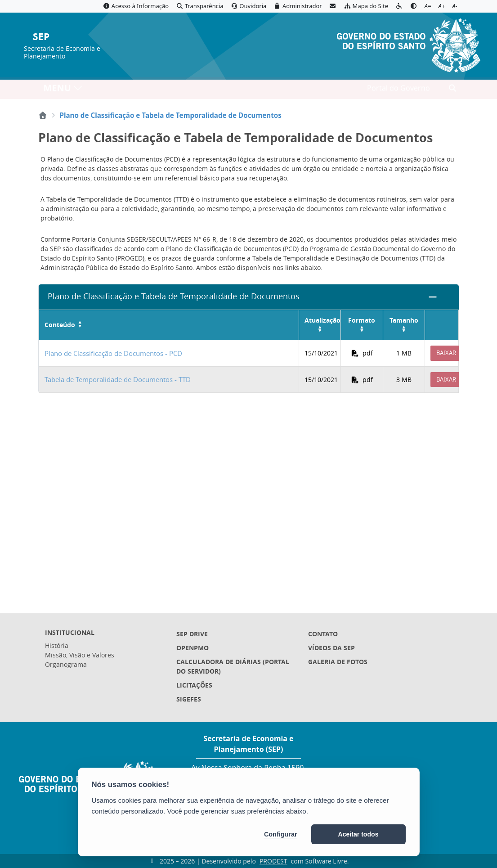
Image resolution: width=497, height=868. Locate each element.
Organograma (66, 664)
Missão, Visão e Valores (80, 655)
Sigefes (189, 699)
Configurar (281, 834)
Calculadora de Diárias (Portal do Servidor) (233, 666)
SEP (41, 37)
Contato (323, 634)
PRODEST (273, 861)
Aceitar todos (358, 834)
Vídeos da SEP (331, 648)
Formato (362, 320)
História (57, 645)
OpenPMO (193, 648)
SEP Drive (192, 634)
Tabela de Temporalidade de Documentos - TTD (118, 379)
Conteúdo (60, 325)
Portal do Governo (398, 90)
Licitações (194, 685)
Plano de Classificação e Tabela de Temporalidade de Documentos (174, 296)
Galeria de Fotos (338, 662)
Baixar (446, 353)
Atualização (322, 320)
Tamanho (404, 320)
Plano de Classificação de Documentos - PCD (113, 353)
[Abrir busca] (452, 90)
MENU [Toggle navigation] (63, 90)
